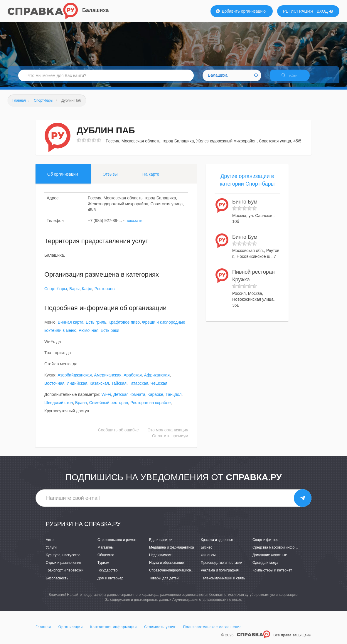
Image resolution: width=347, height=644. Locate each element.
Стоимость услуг (160, 630)
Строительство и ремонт (118, 543)
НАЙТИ (292, 78)
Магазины (106, 551)
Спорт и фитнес (266, 543)
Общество (106, 559)
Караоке (155, 398)
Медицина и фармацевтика (172, 551)
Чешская (159, 387)
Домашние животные (270, 559)
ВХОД (325, 11)
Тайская (119, 387)
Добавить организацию (241, 11)
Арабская (133, 379)
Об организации (63, 178)
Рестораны (105, 292)
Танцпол (174, 398)
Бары (74, 292)
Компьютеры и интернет (272, 574)
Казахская (99, 387)
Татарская (139, 387)
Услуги (51, 551)
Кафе (87, 292)
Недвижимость (161, 559)
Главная (43, 630)
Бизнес (207, 551)
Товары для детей (164, 582)
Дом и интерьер (110, 582)
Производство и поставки (221, 566)
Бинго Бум (245, 206)
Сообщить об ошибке (118, 434)
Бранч (81, 406)
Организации (71, 630)
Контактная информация (113, 630)
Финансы (208, 559)
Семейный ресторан (109, 406)
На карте (151, 178)
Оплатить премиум (170, 440)
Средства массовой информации (280, 551)
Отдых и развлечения (63, 566)
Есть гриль (96, 326)
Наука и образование (166, 566)
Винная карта (71, 326)
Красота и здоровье (217, 543)
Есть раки (110, 334)
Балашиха (95, 10)
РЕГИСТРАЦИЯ (298, 11)
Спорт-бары (56, 292)
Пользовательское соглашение (213, 630)
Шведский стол (59, 406)
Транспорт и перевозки (65, 574)
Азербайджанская (75, 379)
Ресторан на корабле (150, 406)
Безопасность (57, 582)
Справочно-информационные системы (181, 574)
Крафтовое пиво (124, 326)
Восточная (54, 387)
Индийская (77, 387)
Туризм (103, 566)
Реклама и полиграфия (220, 574)
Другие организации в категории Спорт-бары (247, 184)
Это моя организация (168, 434)
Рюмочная (89, 334)
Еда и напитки (161, 543)
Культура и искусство (63, 559)
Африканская (157, 379)
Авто (50, 543)
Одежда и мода (265, 566)
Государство (108, 574)
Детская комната (129, 398)
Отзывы (110, 178)
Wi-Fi (106, 398)
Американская (108, 379)
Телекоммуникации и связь (223, 582)
